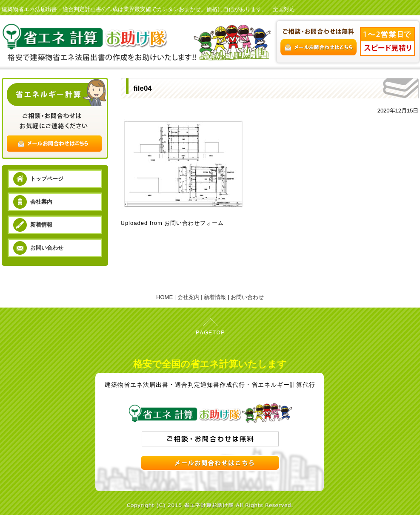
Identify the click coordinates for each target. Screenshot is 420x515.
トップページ (47, 179)
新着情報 (41, 225)
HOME (164, 297)
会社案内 (41, 202)
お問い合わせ (47, 248)
